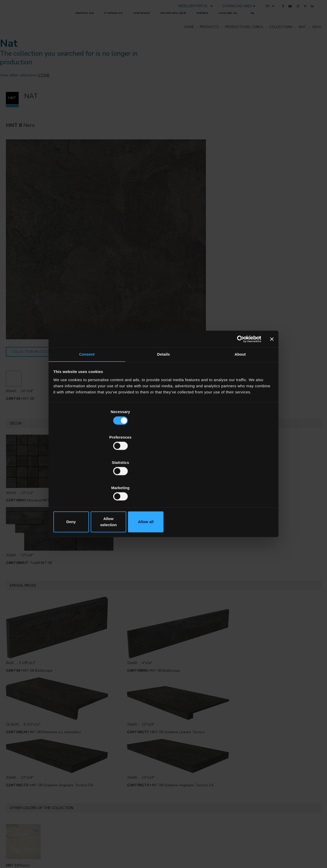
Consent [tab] (87, 397)
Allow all (237, 483)
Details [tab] (163, 397)
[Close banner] (271, 381)
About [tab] (240, 397)
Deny (90, 483)
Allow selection (163, 483)
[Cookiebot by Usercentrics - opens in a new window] (238, 381)
